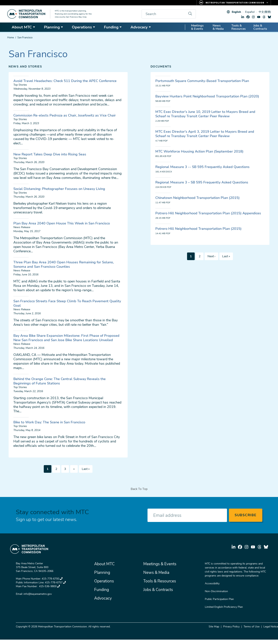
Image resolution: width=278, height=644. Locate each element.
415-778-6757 (55, 582)
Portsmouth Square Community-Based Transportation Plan (202, 81)
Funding (113, 27)
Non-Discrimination (216, 591)
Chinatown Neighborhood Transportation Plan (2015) (197, 198)
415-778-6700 (52, 579)
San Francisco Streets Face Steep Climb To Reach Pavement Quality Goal (67, 303)
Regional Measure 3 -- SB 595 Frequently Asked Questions (202, 167)
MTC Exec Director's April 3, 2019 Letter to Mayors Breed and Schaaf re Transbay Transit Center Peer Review (205, 134)
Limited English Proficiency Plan (224, 607)
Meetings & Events (197, 27)
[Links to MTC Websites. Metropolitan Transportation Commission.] (234, 3)
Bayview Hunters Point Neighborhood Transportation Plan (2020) (207, 96)
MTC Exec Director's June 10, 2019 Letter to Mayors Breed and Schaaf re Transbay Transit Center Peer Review (205, 114)
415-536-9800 (49, 586)
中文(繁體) (265, 12)
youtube (259, 17)
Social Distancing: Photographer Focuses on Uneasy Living (59, 189)
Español (250, 12)
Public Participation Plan (219, 599)
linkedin (243, 17)
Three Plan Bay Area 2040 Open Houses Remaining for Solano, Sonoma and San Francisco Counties (64, 264)
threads (264, 17)
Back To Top (139, 489)
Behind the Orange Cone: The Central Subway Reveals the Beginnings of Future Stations (60, 381)
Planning (54, 27)
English (236, 12)
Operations (84, 27)
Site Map (214, 627)
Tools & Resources (239, 27)
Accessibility (212, 583)
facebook (248, 17)
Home (11, 38)
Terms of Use (252, 627)
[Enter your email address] (187, 515)
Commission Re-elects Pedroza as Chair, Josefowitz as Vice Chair (65, 115)
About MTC (24, 27)
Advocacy (141, 27)
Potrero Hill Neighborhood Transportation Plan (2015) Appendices (208, 213)
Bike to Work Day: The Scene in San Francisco (49, 422)
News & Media (218, 27)
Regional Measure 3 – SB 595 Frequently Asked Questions (202, 182)
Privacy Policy (231, 627)
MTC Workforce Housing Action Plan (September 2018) (199, 151)
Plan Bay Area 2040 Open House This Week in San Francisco (62, 223)
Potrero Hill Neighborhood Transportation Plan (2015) (198, 229)
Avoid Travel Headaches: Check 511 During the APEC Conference (65, 81)
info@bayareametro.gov (38, 594)
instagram (253, 17)
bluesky (269, 17)
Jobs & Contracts (260, 27)
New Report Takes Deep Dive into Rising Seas (50, 154)
